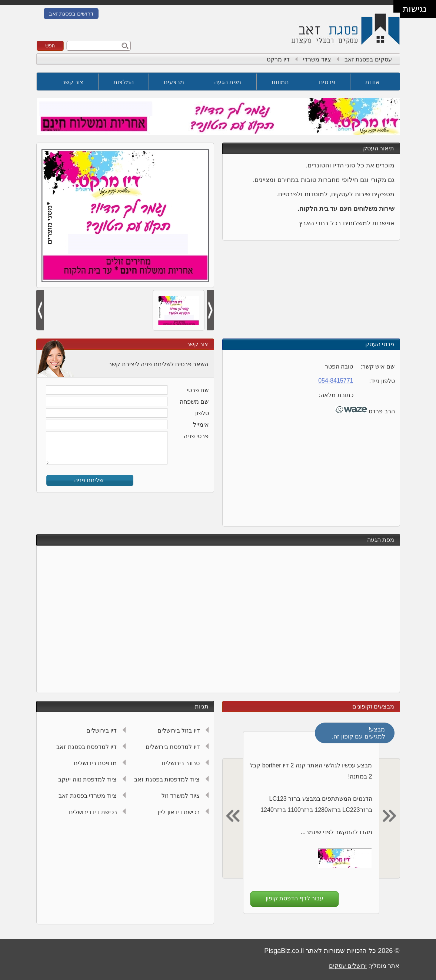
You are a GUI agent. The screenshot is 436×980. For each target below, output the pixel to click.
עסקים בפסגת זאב (368, 59)
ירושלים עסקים (348, 966)
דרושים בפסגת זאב (71, 14)
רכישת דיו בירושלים (93, 812)
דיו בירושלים (101, 731)
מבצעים (174, 82)
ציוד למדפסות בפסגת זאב (167, 779)
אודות (372, 82)
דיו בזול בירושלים (179, 731)
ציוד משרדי (317, 59)
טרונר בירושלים (181, 763)
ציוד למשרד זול (181, 796)
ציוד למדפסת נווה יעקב (87, 779)
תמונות (280, 82)
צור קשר (73, 82)
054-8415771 (336, 381)
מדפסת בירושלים (95, 763)
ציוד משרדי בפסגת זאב (88, 796)
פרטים (327, 82)
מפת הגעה (228, 82)
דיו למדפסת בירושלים (173, 747)
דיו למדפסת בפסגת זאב (86, 747)
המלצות (124, 82)
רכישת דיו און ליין (179, 812)
